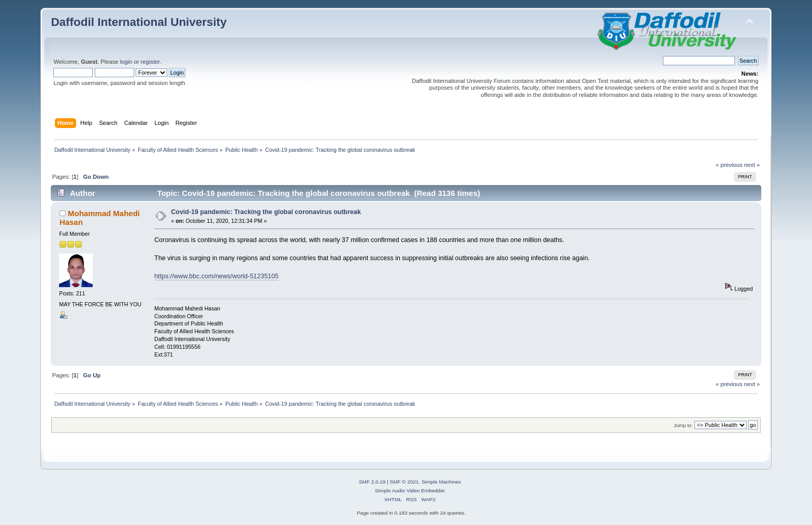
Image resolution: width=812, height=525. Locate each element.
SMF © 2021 (404, 482)
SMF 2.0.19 (372, 482)
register (150, 62)
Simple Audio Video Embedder (410, 491)
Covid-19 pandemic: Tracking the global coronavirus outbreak (266, 212)
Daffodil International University (139, 22)
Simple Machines (441, 482)
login (126, 62)
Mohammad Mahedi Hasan (100, 217)
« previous (729, 165)
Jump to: (683, 425)
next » (752, 165)
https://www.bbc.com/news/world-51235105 (216, 276)
